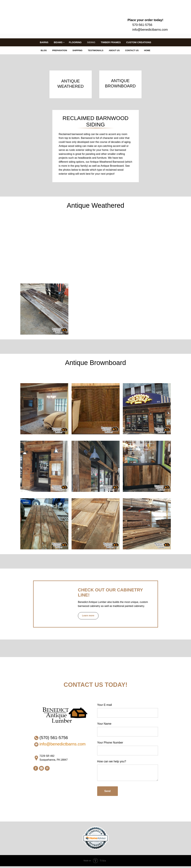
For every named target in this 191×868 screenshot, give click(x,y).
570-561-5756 (142, 25)
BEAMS (58, 42)
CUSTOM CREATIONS (139, 42)
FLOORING (75, 42)
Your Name (104, 724)
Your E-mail (105, 705)
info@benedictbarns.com (150, 30)
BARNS (44, 42)
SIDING (91, 42)
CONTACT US (132, 50)
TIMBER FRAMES (111, 42)
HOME (147, 50)
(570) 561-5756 (54, 738)
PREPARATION (60, 50)
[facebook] (36, 768)
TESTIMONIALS (96, 50)
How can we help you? (112, 761)
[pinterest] (47, 768)
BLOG (44, 50)
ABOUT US (114, 50)
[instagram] (41, 768)
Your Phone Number (110, 743)
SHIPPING (77, 50)
